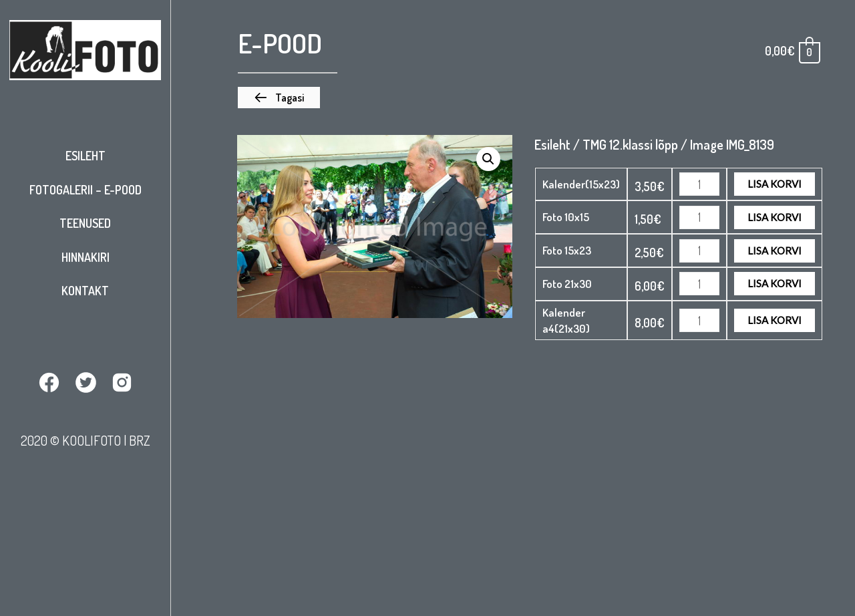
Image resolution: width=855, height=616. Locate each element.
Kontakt (85, 291)
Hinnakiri (85, 257)
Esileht (85, 156)
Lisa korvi (775, 184)
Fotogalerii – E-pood (85, 190)
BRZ (140, 440)
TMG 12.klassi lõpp (630, 144)
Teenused (85, 223)
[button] (279, 98)
